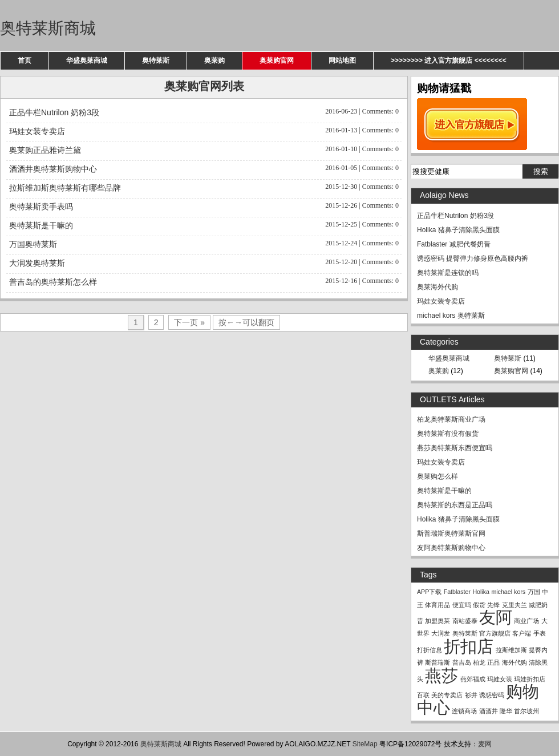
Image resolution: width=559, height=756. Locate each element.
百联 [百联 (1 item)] (423, 695)
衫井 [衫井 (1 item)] (471, 695)
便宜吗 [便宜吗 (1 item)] (462, 605)
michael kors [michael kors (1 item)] (508, 592)
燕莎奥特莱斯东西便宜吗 (455, 448)
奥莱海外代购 (438, 287)
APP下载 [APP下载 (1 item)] (429, 592)
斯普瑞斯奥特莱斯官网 (451, 533)
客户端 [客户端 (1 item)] (522, 633)
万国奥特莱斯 (204, 243)
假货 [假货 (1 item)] (479, 605)
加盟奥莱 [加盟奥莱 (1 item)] (438, 621)
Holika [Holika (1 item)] (481, 592)
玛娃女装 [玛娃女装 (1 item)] (500, 679)
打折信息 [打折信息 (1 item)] (430, 650)
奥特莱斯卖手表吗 (204, 206)
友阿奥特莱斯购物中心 (451, 548)
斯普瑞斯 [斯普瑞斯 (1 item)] (438, 662)
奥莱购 (214, 60)
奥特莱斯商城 (48, 28)
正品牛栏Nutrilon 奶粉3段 (204, 112)
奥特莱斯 (156, 60)
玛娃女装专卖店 (204, 130)
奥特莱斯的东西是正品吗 (455, 505)
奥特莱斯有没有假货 (448, 434)
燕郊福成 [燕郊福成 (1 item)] (473, 679)
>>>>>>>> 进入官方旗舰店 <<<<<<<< (449, 60)
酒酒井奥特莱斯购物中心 (204, 168)
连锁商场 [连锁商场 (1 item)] (464, 711)
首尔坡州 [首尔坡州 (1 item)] (526, 711)
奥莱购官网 (277, 60)
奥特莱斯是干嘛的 (204, 225)
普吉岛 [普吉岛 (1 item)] (462, 662)
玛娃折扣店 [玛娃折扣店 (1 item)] (530, 679)
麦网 (485, 744)
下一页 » (189, 322)
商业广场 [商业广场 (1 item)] (526, 621)
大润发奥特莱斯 (204, 262)
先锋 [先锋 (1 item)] (493, 605)
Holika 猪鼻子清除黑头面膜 (458, 230)
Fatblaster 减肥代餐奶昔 (454, 244)
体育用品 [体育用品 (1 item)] (438, 605)
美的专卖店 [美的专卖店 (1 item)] (447, 695)
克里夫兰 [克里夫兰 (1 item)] (515, 605)
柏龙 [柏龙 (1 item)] (479, 662)
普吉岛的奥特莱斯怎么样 (204, 281)
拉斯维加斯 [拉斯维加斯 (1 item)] (511, 650)
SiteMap (365, 744)
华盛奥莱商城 (87, 60)
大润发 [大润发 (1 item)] (441, 633)
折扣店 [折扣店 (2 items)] (469, 646)
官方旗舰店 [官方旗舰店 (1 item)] (495, 633)
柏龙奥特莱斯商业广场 (451, 419)
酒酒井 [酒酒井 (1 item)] (489, 711)
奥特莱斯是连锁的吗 (448, 273)
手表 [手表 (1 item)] (540, 633)
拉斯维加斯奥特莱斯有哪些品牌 (204, 187)
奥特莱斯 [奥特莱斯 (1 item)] (465, 633)
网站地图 (342, 60)
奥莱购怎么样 (438, 476)
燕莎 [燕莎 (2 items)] (441, 675)
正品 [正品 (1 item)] (493, 662)
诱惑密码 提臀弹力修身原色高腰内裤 (473, 258)
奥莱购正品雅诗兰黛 (204, 149)
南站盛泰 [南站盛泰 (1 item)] (465, 621)
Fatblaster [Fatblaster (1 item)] (457, 592)
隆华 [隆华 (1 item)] (506, 711)
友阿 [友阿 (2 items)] (496, 617)
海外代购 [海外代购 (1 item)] (515, 662)
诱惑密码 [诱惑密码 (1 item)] (492, 695)
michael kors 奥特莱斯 (451, 316)
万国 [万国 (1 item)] (534, 592)
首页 (25, 60)
